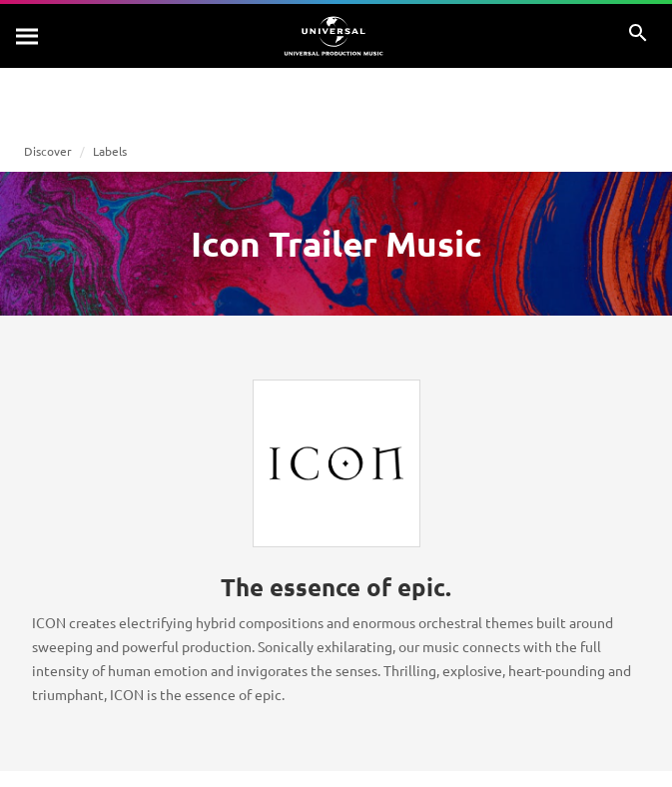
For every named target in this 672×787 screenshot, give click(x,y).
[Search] (28, 36)
